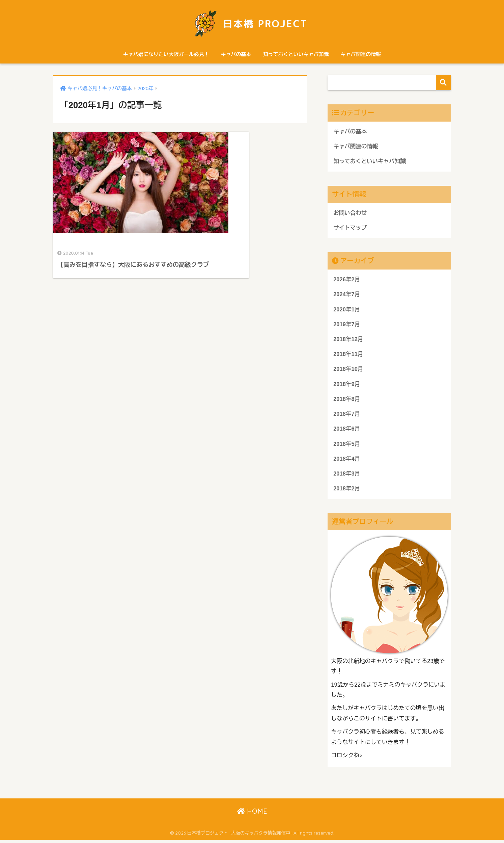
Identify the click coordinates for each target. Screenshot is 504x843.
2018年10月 (348, 371)
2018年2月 (347, 492)
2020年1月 (347, 311)
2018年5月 (347, 446)
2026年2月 (347, 280)
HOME (252, 814)
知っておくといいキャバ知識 (296, 54)
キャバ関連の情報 (361, 54)
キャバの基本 (236, 54)
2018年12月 (348, 341)
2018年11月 (348, 356)
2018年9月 (347, 386)
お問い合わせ (350, 213)
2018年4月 (347, 462)
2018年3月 (347, 477)
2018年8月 (347, 401)
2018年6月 (347, 431)
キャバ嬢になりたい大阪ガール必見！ (166, 54)
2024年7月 (347, 295)
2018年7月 (347, 416)
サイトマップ (350, 228)
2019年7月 (347, 326)
